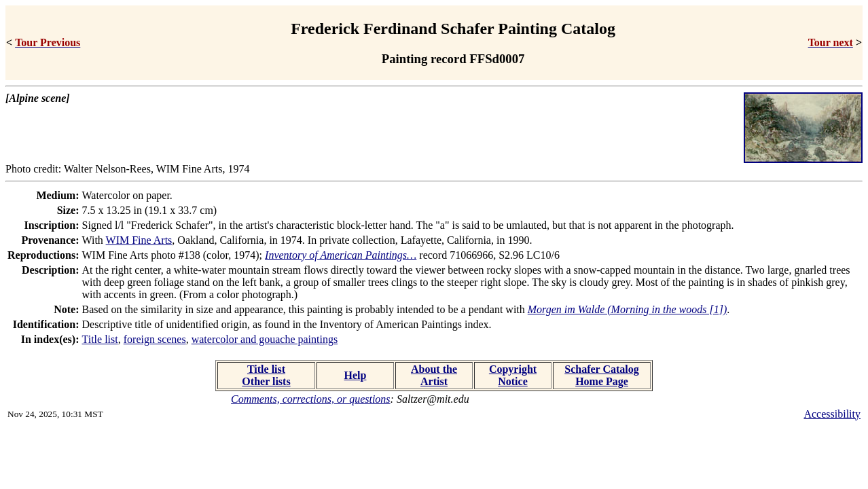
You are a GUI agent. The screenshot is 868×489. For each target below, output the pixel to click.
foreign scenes (155, 339)
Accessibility (832, 414)
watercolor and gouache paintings (265, 339)
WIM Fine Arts (139, 240)
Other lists (266, 381)
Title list (100, 339)
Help (356, 375)
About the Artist (434, 375)
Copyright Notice (513, 375)
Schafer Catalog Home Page (601, 375)
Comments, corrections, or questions (311, 399)
